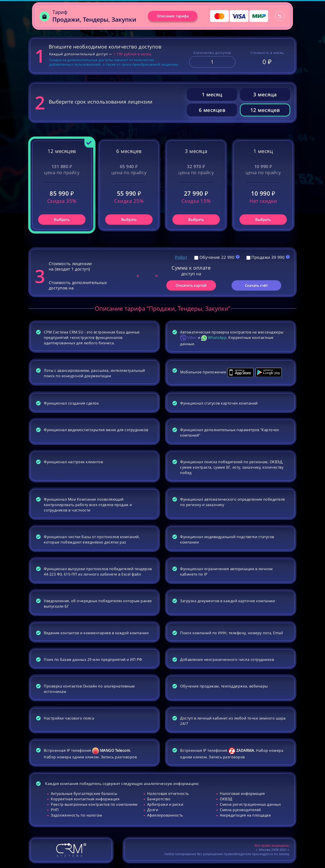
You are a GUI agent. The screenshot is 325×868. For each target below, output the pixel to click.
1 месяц (212, 94)
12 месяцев (265, 110)
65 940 (129, 166)
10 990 (263, 166)
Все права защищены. (272, 845)
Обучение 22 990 (215, 257)
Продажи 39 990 (266, 257)
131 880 (62, 166)
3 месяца (265, 94)
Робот (181, 257)
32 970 (196, 166)
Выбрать (62, 220)
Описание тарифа (173, 16)
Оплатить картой (191, 285)
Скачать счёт (256, 285)
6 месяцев (212, 110)
